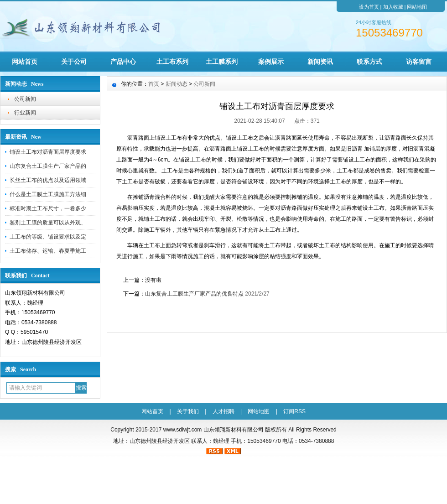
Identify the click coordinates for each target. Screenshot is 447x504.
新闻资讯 (320, 62)
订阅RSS (294, 411)
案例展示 (271, 62)
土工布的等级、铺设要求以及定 (48, 237)
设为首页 (369, 7)
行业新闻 (25, 113)
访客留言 (419, 62)
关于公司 (74, 62)
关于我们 (188, 411)
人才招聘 (223, 411)
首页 (154, 84)
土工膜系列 (222, 62)
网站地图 (417, 7)
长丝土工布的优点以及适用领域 (48, 180)
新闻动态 (177, 84)
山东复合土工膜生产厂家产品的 (48, 166)
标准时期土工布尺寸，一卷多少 (48, 208)
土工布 (198, 160)
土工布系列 (172, 62)
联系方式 (369, 62)
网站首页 (25, 62)
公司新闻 (25, 99)
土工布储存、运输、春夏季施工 (48, 251)
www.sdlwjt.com (183, 430)
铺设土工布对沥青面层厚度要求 (48, 152)
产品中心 (123, 62)
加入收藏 (393, 7)
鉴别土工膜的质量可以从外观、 (48, 223)
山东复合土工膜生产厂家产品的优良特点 (194, 294)
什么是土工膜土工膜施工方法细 (48, 194)
